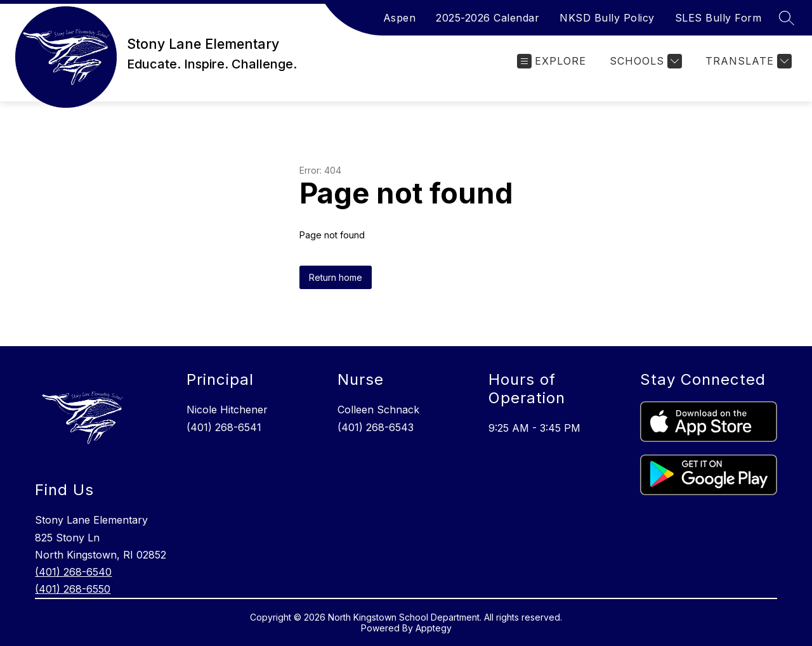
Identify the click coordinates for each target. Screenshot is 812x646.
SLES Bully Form (718, 18)
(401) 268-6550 (73, 589)
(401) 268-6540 (73, 572)
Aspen (400, 18)
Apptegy (434, 628)
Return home (336, 277)
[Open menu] (552, 61)
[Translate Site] (747, 61)
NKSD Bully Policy (607, 18)
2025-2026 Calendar (488, 18)
